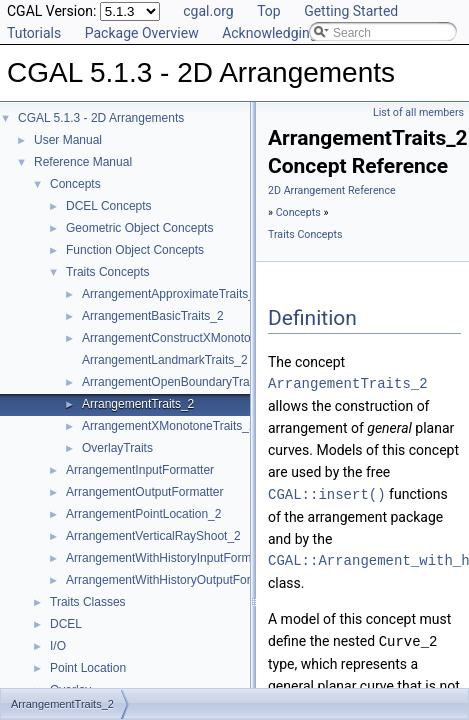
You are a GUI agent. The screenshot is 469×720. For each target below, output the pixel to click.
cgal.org (208, 11)
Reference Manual (83, 162)
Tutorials (34, 33)
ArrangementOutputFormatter (144, 492)
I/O (58, 646)
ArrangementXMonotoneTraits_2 (169, 426)
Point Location (88, 668)
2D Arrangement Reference (332, 190)
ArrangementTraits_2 (138, 404)
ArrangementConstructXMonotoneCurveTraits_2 (210, 338)
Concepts (75, 184)
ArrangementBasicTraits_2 (153, 316)
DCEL (66, 624)
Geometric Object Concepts (139, 228)
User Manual (68, 140)
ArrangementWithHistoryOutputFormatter (175, 580)
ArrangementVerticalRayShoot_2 (153, 536)
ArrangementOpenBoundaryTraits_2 (178, 382)
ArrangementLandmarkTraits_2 (165, 360)
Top (269, 11)
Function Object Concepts (135, 250)
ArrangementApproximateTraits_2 (172, 294)
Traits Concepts (108, 272)
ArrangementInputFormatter (140, 470)
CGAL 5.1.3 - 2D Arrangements (101, 118)
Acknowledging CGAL (289, 33)
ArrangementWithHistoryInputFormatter (170, 558)
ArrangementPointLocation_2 (143, 514)
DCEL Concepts (109, 206)
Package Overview (142, 33)
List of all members (418, 112)
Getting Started (351, 11)
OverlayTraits (117, 448)
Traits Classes (88, 602)
